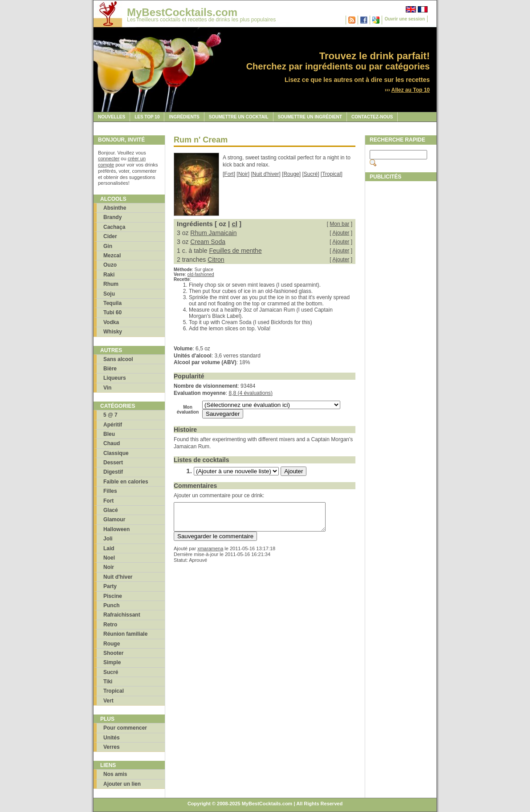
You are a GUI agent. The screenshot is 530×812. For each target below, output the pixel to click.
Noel (109, 558)
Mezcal (112, 256)
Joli (108, 539)
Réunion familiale (125, 634)
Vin (107, 388)
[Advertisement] (401, 319)
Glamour (114, 520)
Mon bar (339, 224)
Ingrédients (184, 117)
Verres (112, 747)
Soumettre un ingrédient (310, 117)
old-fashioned (201, 274)
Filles (110, 491)
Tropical (114, 691)
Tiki (108, 682)
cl (234, 224)
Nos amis (115, 774)
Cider (110, 236)
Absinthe (115, 208)
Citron (216, 260)
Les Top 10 (147, 117)
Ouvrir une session (405, 19)
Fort (108, 501)
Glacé (111, 510)
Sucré (111, 672)
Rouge (112, 644)
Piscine (113, 596)
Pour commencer (125, 728)
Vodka (111, 322)
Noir (109, 567)
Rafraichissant (122, 615)
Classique (116, 453)
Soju (109, 294)
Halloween (116, 529)
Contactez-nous (372, 117)
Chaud (112, 443)
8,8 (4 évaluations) (251, 393)
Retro (110, 625)
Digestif (113, 472)
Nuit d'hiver (118, 577)
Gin (108, 246)
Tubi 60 (112, 313)
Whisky (113, 332)
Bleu (109, 434)
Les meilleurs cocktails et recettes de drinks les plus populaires (201, 20)
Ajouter (341, 233)
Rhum (111, 284)
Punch (112, 605)
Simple (112, 662)
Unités (112, 738)
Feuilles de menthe (235, 251)
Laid (109, 548)
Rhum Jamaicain (213, 233)
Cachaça (114, 227)
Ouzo (110, 265)
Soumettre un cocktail (239, 117)
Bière (110, 369)
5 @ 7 (110, 415)
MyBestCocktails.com (182, 12)
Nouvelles (112, 117)
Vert (108, 701)
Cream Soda (208, 242)
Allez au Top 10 (411, 90)
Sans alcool (118, 359)
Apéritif (113, 425)
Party (110, 586)
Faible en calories (126, 482)
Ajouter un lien (122, 784)
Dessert (113, 463)
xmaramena (210, 554)
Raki (109, 275)
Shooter (113, 653)
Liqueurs (115, 378)
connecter (109, 158)
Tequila (112, 303)
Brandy (112, 217)
